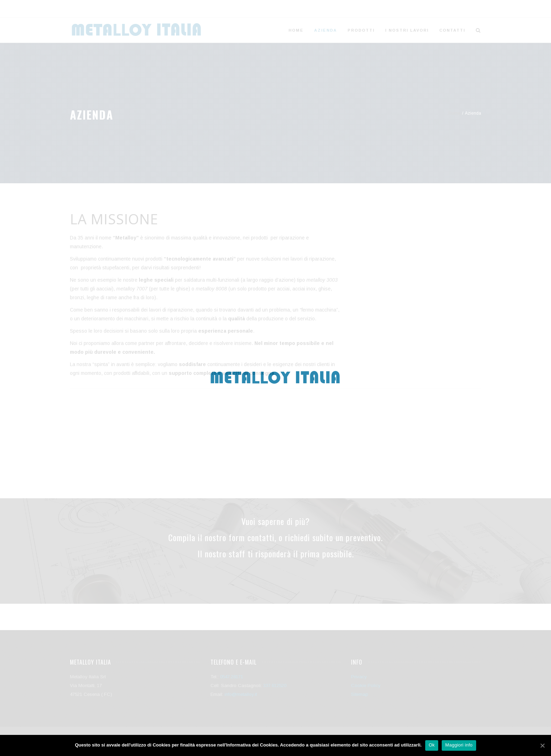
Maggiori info (459, 745)
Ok (432, 745)
